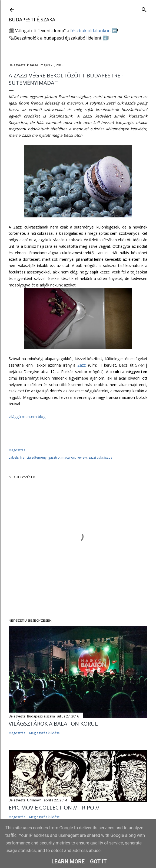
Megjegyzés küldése (44, 733)
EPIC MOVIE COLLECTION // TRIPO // (54, 807)
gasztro (54, 457)
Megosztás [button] (17, 450)
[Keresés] (144, 9)
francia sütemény (33, 457)
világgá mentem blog (27, 417)
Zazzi (83, 365)
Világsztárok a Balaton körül (53, 724)
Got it (98, 862)
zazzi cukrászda (100, 457)
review (82, 457)
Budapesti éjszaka (32, 19)
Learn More (68, 862)
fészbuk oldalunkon (90, 31)
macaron (68, 457)
